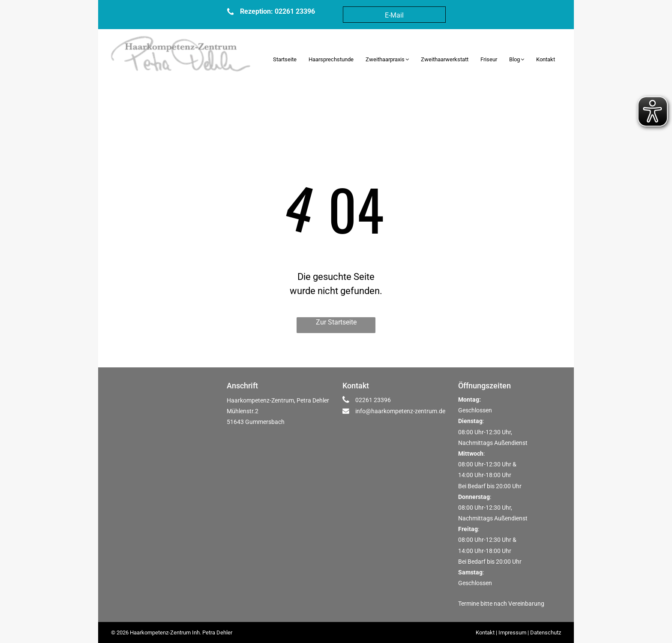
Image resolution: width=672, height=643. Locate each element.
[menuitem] (285, 60)
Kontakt (485, 632)
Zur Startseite (336, 322)
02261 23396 (373, 400)
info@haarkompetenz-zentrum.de (400, 411)
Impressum (512, 632)
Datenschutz (546, 632)
